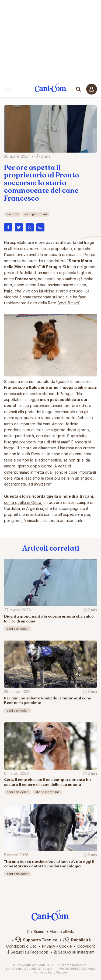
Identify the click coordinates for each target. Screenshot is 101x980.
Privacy (49, 946)
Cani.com (50, 88)
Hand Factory (58, 972)
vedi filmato (69, 303)
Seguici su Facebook (28, 952)
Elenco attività (62, 932)
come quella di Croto (23, 502)
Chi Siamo (36, 932)
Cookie (65, 946)
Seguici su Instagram (74, 952)
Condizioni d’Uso (21, 946)
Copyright (86, 946)
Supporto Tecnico (36, 940)
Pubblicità (77, 940)
